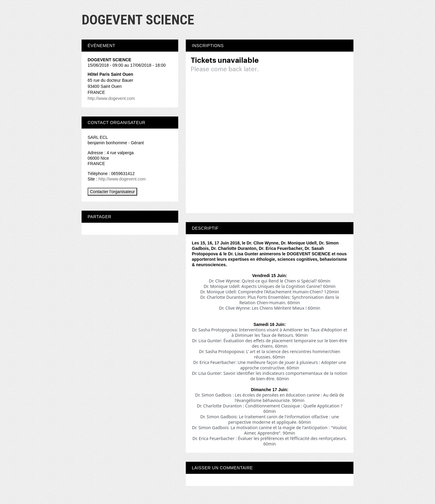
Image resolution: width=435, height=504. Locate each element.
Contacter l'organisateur (112, 192)
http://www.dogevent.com (111, 98)
